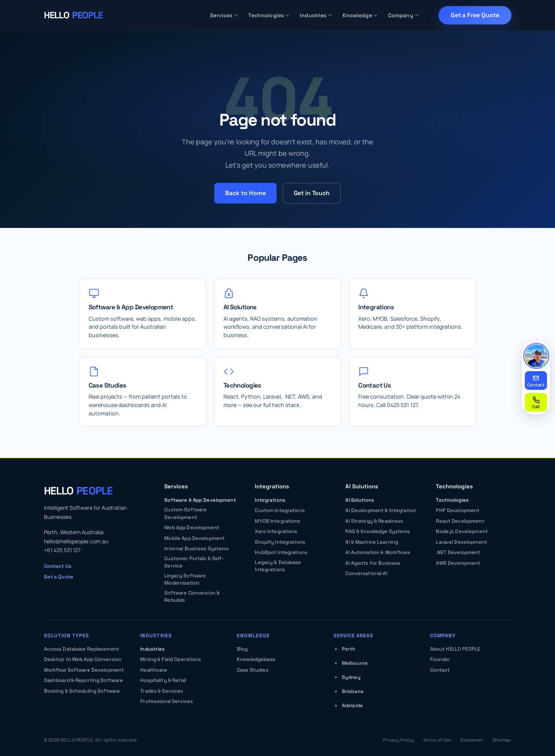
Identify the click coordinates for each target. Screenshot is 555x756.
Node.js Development (462, 531)
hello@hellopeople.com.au (76, 541)
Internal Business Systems (197, 548)
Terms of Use (437, 740)
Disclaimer (472, 740)
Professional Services (167, 701)
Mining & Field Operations (171, 659)
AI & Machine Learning (372, 542)
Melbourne (355, 663)
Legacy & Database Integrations (278, 566)
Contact (440, 670)
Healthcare (154, 670)
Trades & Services (162, 691)
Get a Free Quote (475, 15)
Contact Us (58, 566)
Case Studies (253, 670)
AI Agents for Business (373, 563)
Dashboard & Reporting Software (84, 680)
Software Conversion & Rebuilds (192, 597)
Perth (349, 649)
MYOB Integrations (277, 521)
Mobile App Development (194, 538)
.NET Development (458, 552)
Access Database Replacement (82, 649)
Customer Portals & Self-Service (194, 562)
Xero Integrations (276, 531)
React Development (460, 521)
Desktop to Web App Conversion (83, 659)
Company (403, 15)
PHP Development (458, 510)
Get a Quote (59, 577)
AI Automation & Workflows (378, 552)
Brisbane (353, 691)
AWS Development (458, 563)
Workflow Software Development (84, 670)
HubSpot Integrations (281, 552)
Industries (316, 15)
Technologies (269, 15)
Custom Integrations (280, 510)
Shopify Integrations (280, 542)
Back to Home (245, 193)
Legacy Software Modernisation (185, 579)
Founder (440, 659)
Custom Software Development (185, 513)
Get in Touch (312, 193)
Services (224, 15)
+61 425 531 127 (62, 550)
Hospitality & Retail (163, 680)
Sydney (351, 677)
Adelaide (352, 705)
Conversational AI (366, 573)
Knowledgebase (256, 659)
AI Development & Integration (381, 510)
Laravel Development (461, 542)
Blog (242, 649)
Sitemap (502, 740)
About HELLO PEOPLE (455, 649)
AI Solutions (360, 500)
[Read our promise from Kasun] (536, 356)
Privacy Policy (398, 740)
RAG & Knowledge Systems (378, 531)
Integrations (270, 500)
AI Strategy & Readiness (374, 521)
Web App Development (192, 527)
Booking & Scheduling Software (82, 691)
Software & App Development (200, 500)
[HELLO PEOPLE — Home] (74, 15)
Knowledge (360, 15)
